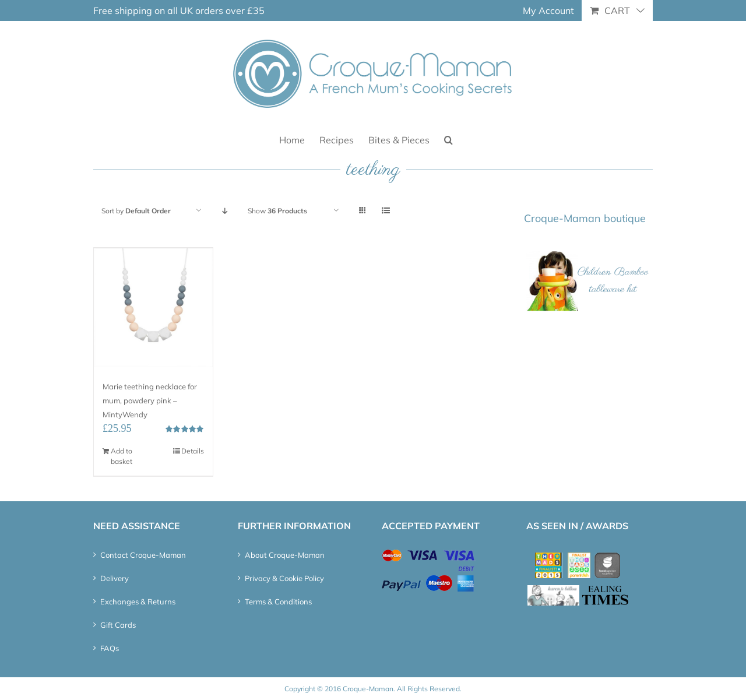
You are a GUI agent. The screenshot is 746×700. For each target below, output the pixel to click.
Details (193, 451)
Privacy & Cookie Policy (284, 578)
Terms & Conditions (278, 601)
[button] (448, 139)
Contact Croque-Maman (143, 555)
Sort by (136, 211)
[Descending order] (225, 211)
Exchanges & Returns (138, 601)
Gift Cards (118, 625)
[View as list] (386, 211)
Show (277, 211)
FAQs (110, 648)
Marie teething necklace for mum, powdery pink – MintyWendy (150, 400)
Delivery (115, 578)
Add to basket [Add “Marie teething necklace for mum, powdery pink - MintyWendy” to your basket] (122, 456)
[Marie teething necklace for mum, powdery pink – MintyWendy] (153, 307)
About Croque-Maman (285, 555)
